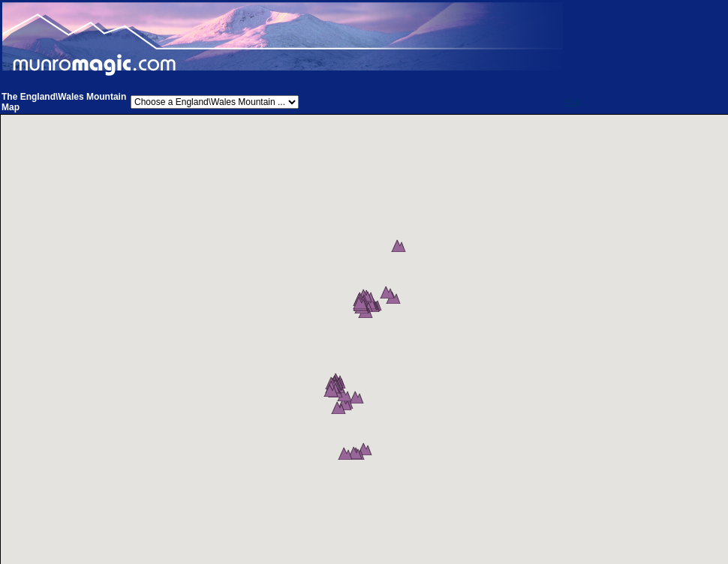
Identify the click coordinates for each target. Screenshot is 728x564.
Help (574, 102)
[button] (404, 261)
